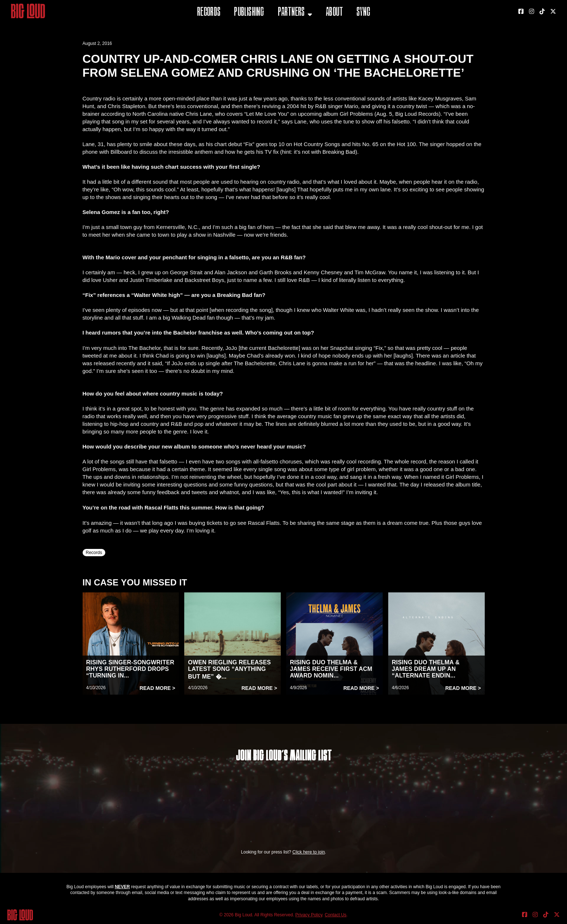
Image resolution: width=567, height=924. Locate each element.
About (334, 13)
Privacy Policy (309, 915)
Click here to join (309, 852)
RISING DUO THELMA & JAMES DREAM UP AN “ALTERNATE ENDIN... (426, 669)
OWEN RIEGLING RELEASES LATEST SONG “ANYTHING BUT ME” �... (229, 669)
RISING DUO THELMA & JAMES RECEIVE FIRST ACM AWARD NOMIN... (331, 669)
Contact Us (335, 915)
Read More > (158, 688)
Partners (291, 13)
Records (209, 13)
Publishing (249, 13)
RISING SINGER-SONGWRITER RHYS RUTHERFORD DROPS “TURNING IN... (130, 669)
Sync (363, 13)
